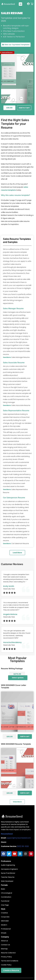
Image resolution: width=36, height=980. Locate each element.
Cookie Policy (6, 965)
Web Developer (7, 881)
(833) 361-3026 (23, 846)
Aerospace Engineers (9, 869)
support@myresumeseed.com (19, 838)
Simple (4, 933)
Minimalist (5, 921)
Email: (4, 838)
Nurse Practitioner (8, 873)
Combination (6, 897)
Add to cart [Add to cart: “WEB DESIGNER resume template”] (25, 793)
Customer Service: (9, 846)
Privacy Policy (6, 957)
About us (4, 941)
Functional (5, 901)
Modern (4, 925)
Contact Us (5, 945)
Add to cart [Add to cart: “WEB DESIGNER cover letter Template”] (25, 736)
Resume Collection (8, 953)
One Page (5, 905)
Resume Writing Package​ (12, 669)
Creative (4, 913)
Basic (3, 889)
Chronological (6, 893)
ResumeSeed (7, 834)
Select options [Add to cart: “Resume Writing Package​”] (18, 678)
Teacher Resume (8, 877)
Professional (6, 929)
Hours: (4, 842)
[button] (20, 4)
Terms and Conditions (10, 961)
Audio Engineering (8, 865)
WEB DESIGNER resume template (16, 744)
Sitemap (4, 949)
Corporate (5, 917)
